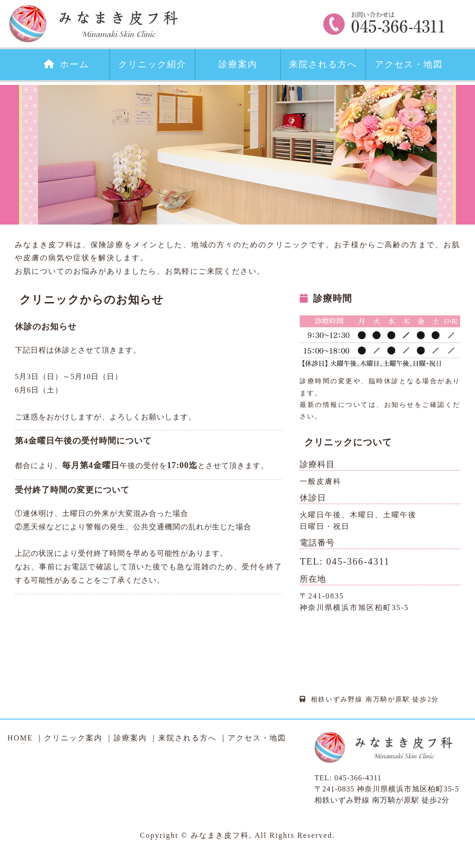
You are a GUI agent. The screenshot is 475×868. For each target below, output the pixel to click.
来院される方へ (323, 64)
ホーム (67, 64)
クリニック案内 (73, 738)
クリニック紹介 (152, 64)
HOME (20, 738)
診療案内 (238, 64)
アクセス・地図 (409, 64)
